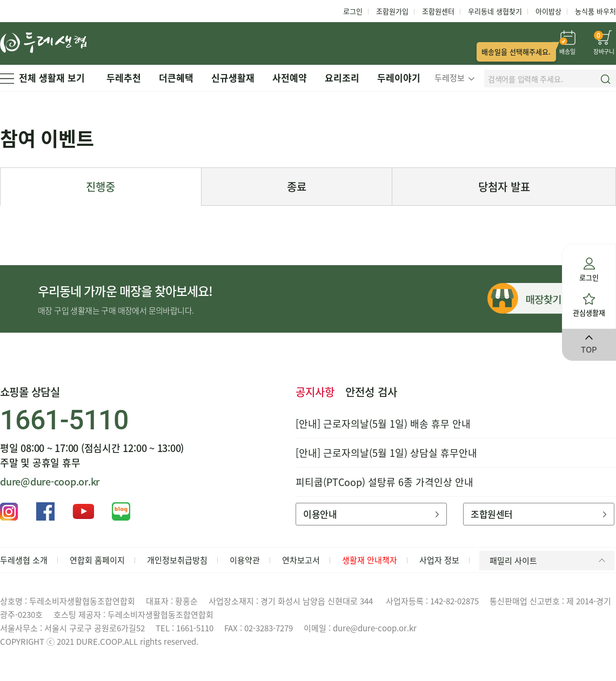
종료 (297, 187)
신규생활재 (233, 77)
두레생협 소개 (24, 560)
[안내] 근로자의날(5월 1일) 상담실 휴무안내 (386, 453)
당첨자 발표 (504, 187)
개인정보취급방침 (177, 560)
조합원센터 (438, 11)
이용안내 (371, 514)
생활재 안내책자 (370, 560)
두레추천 (124, 77)
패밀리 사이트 (549, 561)
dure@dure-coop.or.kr (50, 481)
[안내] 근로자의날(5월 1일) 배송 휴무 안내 (383, 424)
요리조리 (342, 77)
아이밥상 (548, 11)
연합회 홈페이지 (97, 560)
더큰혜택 (176, 77)
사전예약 (290, 77)
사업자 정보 (439, 560)
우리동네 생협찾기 (495, 11)
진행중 (101, 187)
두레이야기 (399, 77)
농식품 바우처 (595, 11)
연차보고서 (301, 560)
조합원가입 (392, 11)
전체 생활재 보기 (42, 77)
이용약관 (245, 560)
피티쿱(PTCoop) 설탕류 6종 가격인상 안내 (384, 482)
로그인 (353, 11)
